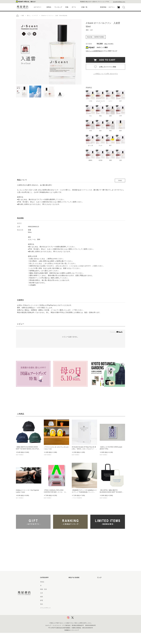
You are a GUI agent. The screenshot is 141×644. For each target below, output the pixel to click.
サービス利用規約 (74, 593)
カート (119, 9)
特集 (67, 7)
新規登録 (103, 7)
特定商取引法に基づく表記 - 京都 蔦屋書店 (81, 608)
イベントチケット (45, 608)
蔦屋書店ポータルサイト (104, 582)
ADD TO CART (106, 60)
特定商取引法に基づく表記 (76, 604)
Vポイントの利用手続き (94, 51)
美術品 (42, 582)
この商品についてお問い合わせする (106, 74)
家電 (42, 600)
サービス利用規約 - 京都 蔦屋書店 (79, 597)
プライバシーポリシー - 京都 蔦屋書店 (80, 615)
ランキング (58, 7)
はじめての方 (73, 582)
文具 (42, 593)
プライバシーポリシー (75, 612)
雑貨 (42, 597)
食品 (42, 604)
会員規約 (71, 600)
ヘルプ (71, 586)
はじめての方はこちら (119, 2)
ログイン (112, 7)
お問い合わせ (73, 589)
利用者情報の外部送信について (78, 619)
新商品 (49, 7)
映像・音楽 (43, 589)
